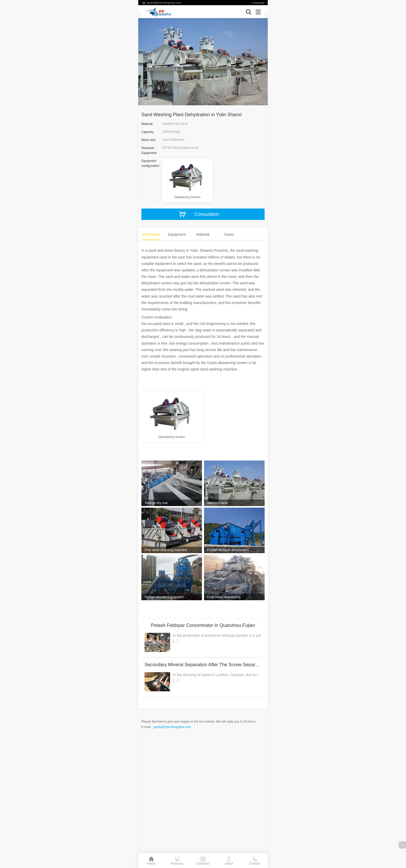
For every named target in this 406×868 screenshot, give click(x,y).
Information (151, 234)
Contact (255, 864)
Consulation (207, 214)
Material (203, 234)
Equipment (177, 234)
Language (258, 3)
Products (177, 864)
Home (151, 864)
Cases (229, 234)
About (229, 864)
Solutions (203, 864)
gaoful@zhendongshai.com (164, 3)
